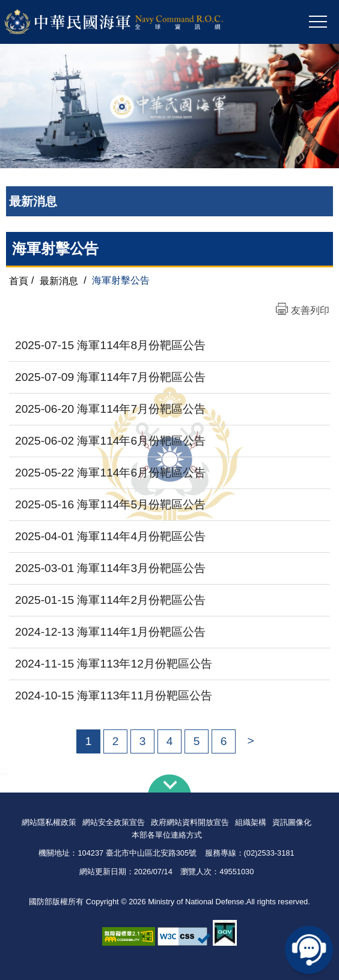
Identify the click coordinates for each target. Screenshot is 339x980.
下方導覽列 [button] (169, 784)
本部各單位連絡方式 (167, 835)
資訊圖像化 (292, 822)
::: (4, 771)
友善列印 (310, 310)
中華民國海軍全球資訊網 (130, 22)
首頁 (19, 280)
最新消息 (59, 280)
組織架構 (251, 822)
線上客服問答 (309, 950)
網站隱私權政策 (49, 822)
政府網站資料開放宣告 (190, 822)
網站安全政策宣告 (114, 822)
